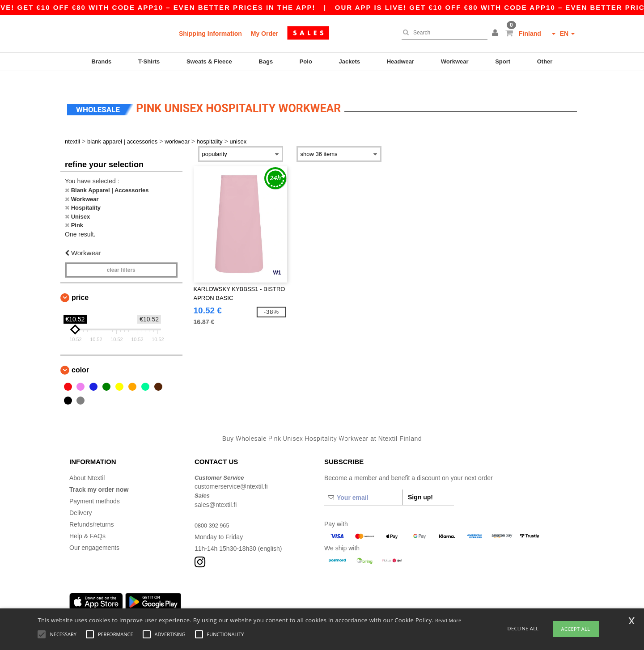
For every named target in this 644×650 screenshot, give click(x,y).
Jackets (349, 61)
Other (545, 61)
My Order (265, 34)
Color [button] (80, 357)
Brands (102, 61)
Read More (448, 620)
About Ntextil (87, 464)
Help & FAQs (87, 523)
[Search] (442, 33)
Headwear (400, 61)
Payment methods (95, 488)
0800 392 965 (214, 512)
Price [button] (80, 285)
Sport (503, 61)
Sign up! (420, 484)
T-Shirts (149, 61)
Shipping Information (210, 34)
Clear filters (121, 257)
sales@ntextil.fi (216, 491)
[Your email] (363, 484)
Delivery (81, 499)
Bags (266, 61)
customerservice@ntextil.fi (231, 473)
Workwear (455, 61)
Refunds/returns (92, 511)
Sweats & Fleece (209, 61)
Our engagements (94, 534)
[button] (496, 34)
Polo (306, 61)
